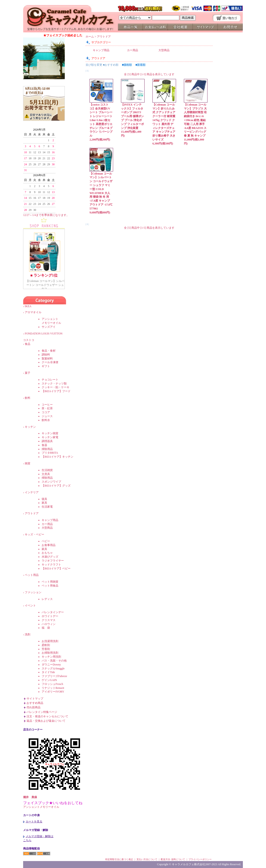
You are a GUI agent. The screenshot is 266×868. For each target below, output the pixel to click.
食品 (28, 344)
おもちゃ (47, 553)
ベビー (46, 541)
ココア (46, 412)
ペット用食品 (50, 586)
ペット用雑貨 (50, 582)
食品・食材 (49, 351)
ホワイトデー (50, 616)
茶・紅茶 (47, 408)
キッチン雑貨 (50, 433)
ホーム (90, 37)
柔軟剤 (46, 645)
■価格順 (127, 65)
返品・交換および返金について (46, 721)
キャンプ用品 (50, 520)
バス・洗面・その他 (54, 661)
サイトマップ (35, 699)
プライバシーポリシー (200, 859)
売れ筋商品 (34, 707)
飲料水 (46, 420)
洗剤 (28, 634)
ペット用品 (32, 575)
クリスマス (49, 620)
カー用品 (47, 524)
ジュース (47, 416)
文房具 (46, 474)
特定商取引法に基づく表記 (119, 859)
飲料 (28, 398)
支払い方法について (147, 859)
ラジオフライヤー (53, 561)
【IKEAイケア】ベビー (56, 568)
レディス (47, 599)
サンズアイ (49, 327)
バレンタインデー (53, 612)
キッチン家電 (50, 437)
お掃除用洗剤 (50, 653)
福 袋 (46, 628)
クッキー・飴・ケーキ (56, 387)
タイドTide (48, 672)
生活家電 (47, 507)
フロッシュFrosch (52, 684)
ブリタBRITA (50, 453)
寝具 (44, 499)
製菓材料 (47, 359)
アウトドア (32, 513)
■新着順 (141, 65)
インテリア (32, 492)
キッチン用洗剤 (51, 657)
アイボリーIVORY (53, 692)
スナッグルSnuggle (53, 668)
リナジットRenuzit (53, 688)
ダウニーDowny (51, 665)
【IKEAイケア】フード (56, 391)
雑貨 (28, 463)
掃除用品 (47, 449)
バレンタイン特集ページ (42, 712)
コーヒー (47, 405)
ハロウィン (49, 624)
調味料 (46, 355)
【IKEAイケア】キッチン (57, 457)
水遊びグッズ (50, 557)
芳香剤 (46, 649)
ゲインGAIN (49, 680)
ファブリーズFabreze (54, 676)
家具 (44, 503)
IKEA (31, 306)
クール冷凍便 (50, 362)
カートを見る (33, 821)
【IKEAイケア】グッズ (56, 486)
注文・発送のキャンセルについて (47, 716)
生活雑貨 (47, 470)
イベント (30, 606)
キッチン (30, 427)
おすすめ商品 (35, 703)
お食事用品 (49, 545)
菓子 (28, 373)
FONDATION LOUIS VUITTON (46, 334)
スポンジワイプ (51, 482)
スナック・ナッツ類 (54, 384)
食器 (44, 445)
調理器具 (47, 441)
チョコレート (50, 380)
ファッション (33, 592)
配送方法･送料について (173, 859)
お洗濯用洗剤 (50, 641)
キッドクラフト (51, 565)
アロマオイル (33, 312)
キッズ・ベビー (34, 534)
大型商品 (47, 528)
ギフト (46, 366)
